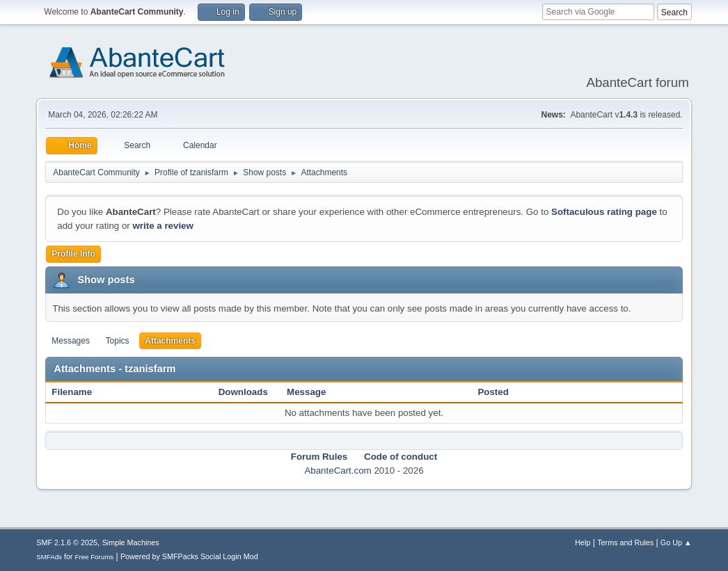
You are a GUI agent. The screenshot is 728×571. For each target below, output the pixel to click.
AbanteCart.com (338, 471)
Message (306, 392)
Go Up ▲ (676, 542)
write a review (163, 226)
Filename (79, 392)
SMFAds (49, 557)
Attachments (170, 341)
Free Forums (95, 557)
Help (583, 542)
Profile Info (73, 254)
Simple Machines (131, 542)
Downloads (243, 392)
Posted (493, 392)
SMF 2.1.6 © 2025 (67, 542)
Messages (71, 341)
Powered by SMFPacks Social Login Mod (189, 556)
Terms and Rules (625, 542)
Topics (118, 341)
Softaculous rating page (604, 212)
